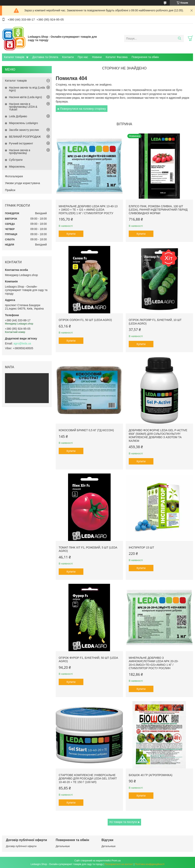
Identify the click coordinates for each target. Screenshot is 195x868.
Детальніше (63, 846)
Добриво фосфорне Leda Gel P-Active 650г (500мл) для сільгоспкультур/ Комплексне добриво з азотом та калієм (158, 435)
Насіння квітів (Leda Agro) (25, 97)
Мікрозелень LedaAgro (23, 123)
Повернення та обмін (145, 57)
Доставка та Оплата (45, 57)
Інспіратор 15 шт (141, 547)
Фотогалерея (14, 176)
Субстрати (16, 160)
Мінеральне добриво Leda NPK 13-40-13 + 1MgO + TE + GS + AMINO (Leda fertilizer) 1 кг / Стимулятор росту (88, 210)
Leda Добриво (18, 116)
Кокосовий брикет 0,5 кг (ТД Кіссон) (86, 430)
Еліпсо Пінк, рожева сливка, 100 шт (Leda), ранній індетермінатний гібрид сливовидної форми (158, 210)
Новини (97, 57)
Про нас (83, 57)
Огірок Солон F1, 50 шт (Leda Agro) (85, 320)
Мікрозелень (17, 167)
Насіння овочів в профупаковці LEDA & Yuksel (23, 107)
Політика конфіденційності (150, 864)
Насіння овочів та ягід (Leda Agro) (27, 89)
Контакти (68, 57)
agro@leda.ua (22, 343)
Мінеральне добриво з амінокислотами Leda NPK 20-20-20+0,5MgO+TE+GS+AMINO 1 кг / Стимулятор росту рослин (154, 663)
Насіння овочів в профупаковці (20, 152)
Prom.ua (116, 861)
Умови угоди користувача (22, 183)
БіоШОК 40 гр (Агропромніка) (151, 775)
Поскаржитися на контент (119, 864)
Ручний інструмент (21, 143)
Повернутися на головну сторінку (83, 109)
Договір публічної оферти (21, 846)
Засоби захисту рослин (24, 130)
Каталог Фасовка (117, 57)
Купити (71, 234)
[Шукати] (179, 38)
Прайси (10, 190)
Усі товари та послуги (123, 822)
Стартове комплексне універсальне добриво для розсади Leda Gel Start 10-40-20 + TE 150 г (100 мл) (88, 779)
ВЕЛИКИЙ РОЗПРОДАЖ (25, 137)
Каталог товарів (14, 57)
